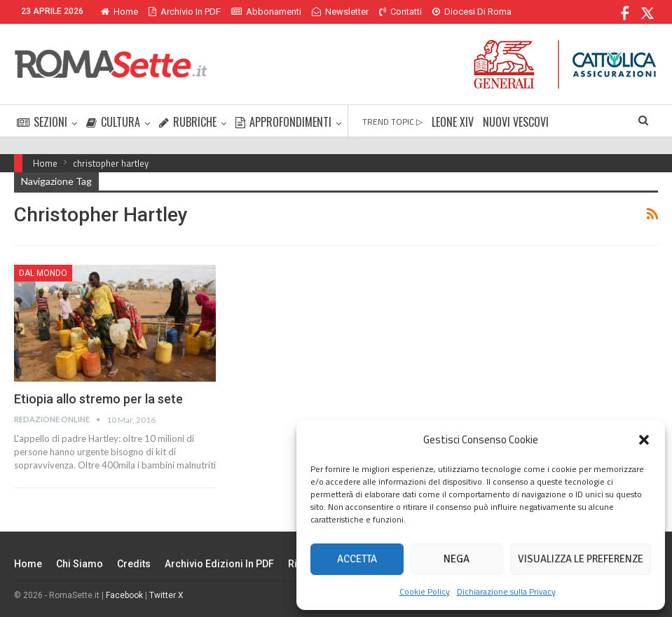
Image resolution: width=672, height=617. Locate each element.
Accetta (357, 559)
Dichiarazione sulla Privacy (506, 591)
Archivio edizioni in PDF (219, 564)
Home (119, 12)
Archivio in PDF (185, 12)
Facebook (124, 595)
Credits (134, 564)
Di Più (447, 12)
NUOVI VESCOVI (516, 122)
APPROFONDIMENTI (283, 122)
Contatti (400, 12)
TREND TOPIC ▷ (392, 122)
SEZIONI (42, 122)
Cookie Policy (425, 591)
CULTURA (113, 122)
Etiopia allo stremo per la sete (98, 399)
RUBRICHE (188, 122)
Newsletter (340, 12)
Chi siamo (80, 564)
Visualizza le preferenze (581, 559)
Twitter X (166, 595)
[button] (644, 440)
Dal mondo (43, 273)
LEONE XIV (453, 122)
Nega (457, 559)
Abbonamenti (266, 12)
